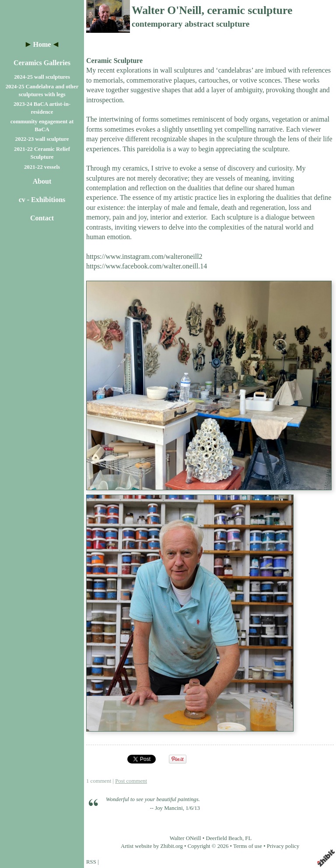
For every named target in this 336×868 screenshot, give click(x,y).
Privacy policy (283, 846)
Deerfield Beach (224, 838)
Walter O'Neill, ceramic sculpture (212, 10)
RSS (91, 862)
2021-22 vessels (42, 167)
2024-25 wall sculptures (42, 77)
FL (248, 838)
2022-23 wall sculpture (42, 139)
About (42, 181)
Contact (42, 218)
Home (42, 44)
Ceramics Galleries (42, 63)
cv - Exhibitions (42, 200)
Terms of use (248, 846)
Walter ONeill (185, 838)
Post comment (131, 781)
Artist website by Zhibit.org (152, 846)
